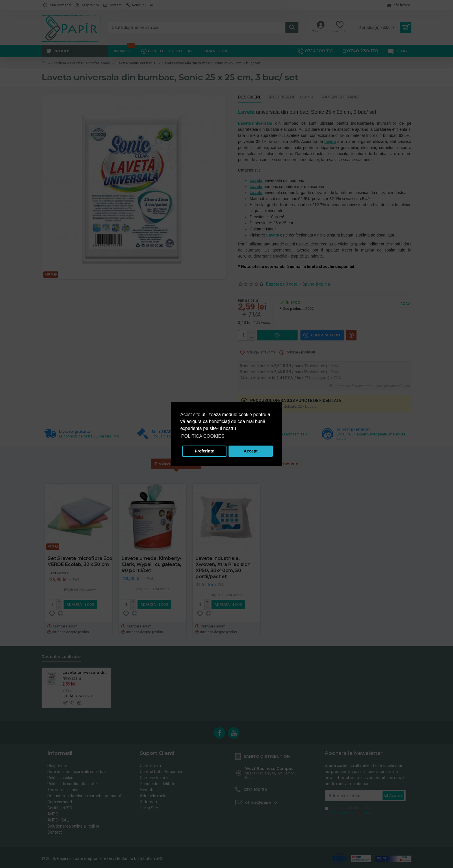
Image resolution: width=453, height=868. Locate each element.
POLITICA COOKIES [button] (203, 436)
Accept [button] (251, 451)
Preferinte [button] (204, 451)
